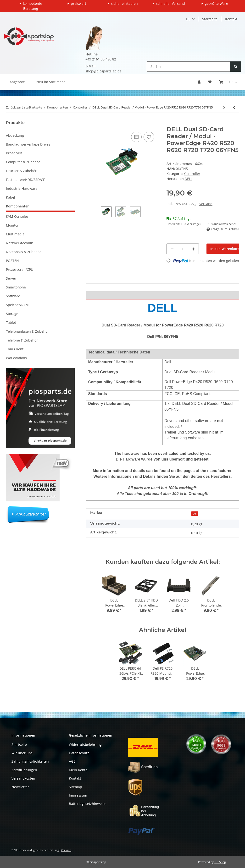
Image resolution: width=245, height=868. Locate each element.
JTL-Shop (220, 862)
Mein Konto (78, 770)
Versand (206, 204)
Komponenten (18, 206)
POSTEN (12, 261)
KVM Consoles (17, 216)
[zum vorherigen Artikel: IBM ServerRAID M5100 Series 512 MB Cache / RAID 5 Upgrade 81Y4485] (234, 107)
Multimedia (15, 234)
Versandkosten (23, 778)
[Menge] (183, 249)
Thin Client (15, 349)
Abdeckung (15, 135)
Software (13, 296)
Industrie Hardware (22, 188)
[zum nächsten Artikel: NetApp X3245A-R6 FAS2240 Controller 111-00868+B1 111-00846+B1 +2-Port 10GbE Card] (224, 107)
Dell (195, 514)
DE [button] (188, 19)
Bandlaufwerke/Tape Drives (28, 144)
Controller (192, 174)
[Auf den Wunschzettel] (149, 137)
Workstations (16, 358)
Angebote (17, 82)
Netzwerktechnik (19, 243)
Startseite (210, 19)
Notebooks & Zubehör (23, 252)
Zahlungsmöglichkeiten (30, 761)
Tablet (11, 323)
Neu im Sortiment (51, 82)
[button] (199, 82)
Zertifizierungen (24, 770)
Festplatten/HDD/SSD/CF (25, 180)
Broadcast (14, 153)
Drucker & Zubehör (21, 171)
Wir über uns (22, 753)
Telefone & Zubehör (22, 340)
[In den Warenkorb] (90, 123)
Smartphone (16, 287)
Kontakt (231, 19)
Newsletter (20, 787)
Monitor (12, 225)
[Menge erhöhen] (193, 249)
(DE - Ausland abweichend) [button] (218, 224)
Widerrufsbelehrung (85, 745)
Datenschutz (79, 753)
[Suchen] (189, 67)
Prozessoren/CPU (20, 269)
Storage (12, 314)
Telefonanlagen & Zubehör (27, 331)
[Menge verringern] (172, 249)
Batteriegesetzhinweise (88, 804)
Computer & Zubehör (23, 162)
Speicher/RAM (17, 305)
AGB (72, 761)
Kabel (11, 197)
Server (11, 278)
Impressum (78, 795)
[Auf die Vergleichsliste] (136, 137)
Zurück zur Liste (17, 107)
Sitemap (75, 787)
